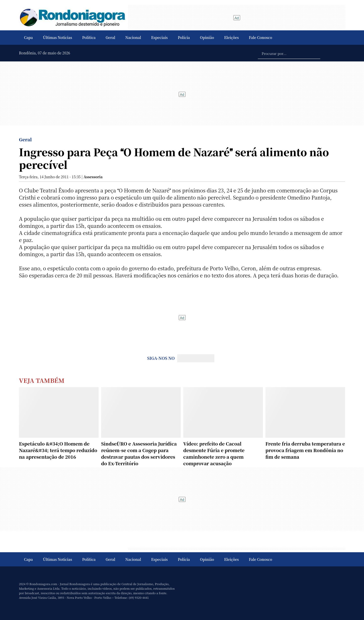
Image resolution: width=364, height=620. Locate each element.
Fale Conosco (261, 37)
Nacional (133, 37)
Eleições (232, 37)
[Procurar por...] (289, 53)
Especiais (159, 37)
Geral (110, 37)
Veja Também (42, 380)
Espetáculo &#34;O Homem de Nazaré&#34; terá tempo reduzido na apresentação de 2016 (58, 450)
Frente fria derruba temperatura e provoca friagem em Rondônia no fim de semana (305, 450)
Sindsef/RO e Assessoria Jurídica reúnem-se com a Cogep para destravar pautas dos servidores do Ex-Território (139, 453)
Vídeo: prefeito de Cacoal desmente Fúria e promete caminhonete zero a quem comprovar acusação (214, 453)
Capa (28, 37)
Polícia (184, 37)
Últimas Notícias (58, 37)
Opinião (207, 37)
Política (89, 37)
